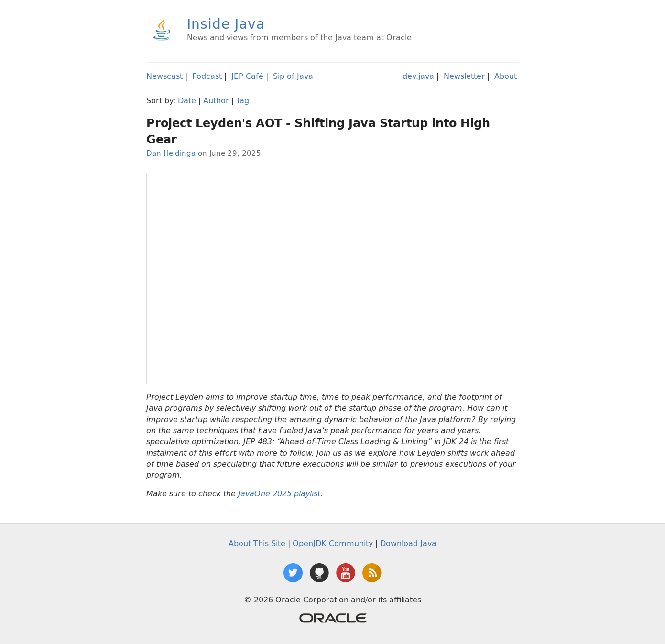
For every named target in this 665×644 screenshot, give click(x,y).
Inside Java (226, 24)
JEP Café (247, 76)
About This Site (257, 543)
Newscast (164, 76)
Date (187, 100)
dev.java (418, 76)
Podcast (207, 76)
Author (216, 100)
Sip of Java (293, 76)
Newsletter (464, 76)
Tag (243, 100)
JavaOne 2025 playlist (279, 494)
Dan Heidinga (171, 153)
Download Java (408, 543)
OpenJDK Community (333, 543)
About (506, 76)
